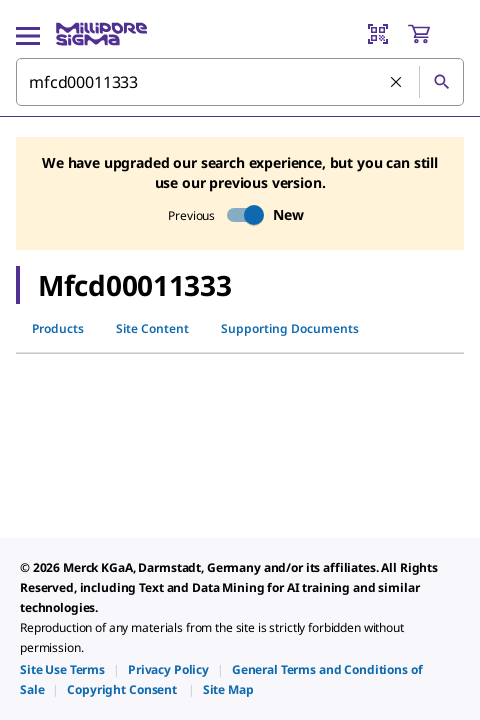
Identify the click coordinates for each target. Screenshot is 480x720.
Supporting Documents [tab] (290, 328)
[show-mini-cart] (435, 34)
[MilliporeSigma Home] (101, 34)
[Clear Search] (397, 83)
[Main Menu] (28, 34)
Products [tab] (58, 328)
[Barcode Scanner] (378, 34)
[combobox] (240, 82)
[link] (62, 669)
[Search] (441, 82)
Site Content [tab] (152, 328)
